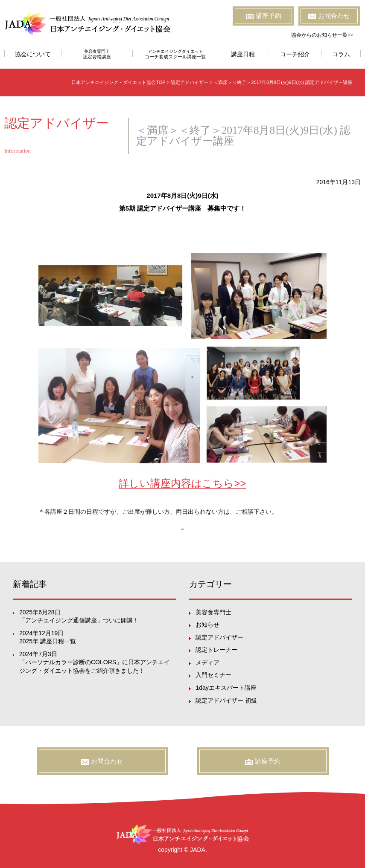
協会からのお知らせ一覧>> (322, 35)
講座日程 (243, 54)
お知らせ (207, 625)
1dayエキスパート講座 (226, 688)
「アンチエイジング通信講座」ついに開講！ (79, 620)
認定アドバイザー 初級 (226, 700)
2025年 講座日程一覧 (48, 641)
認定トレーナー (216, 650)
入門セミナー (213, 675)
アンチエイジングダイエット (175, 54)
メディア (207, 663)
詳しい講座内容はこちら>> (182, 483)
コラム (341, 54)
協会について (33, 54)
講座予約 (264, 16)
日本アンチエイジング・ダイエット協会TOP (118, 82)
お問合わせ (329, 16)
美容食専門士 (97, 54)
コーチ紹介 (295, 54)
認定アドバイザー (219, 637)
